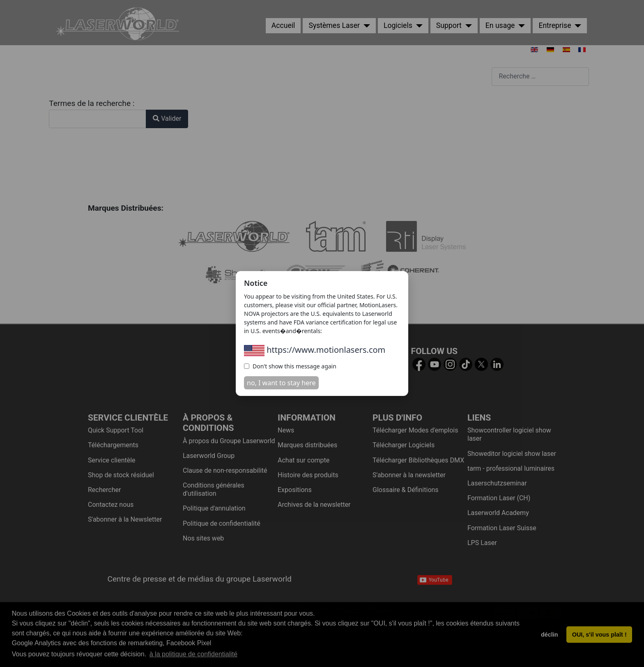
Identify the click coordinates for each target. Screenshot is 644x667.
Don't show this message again (290, 366)
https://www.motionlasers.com (315, 350)
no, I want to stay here (281, 383)
